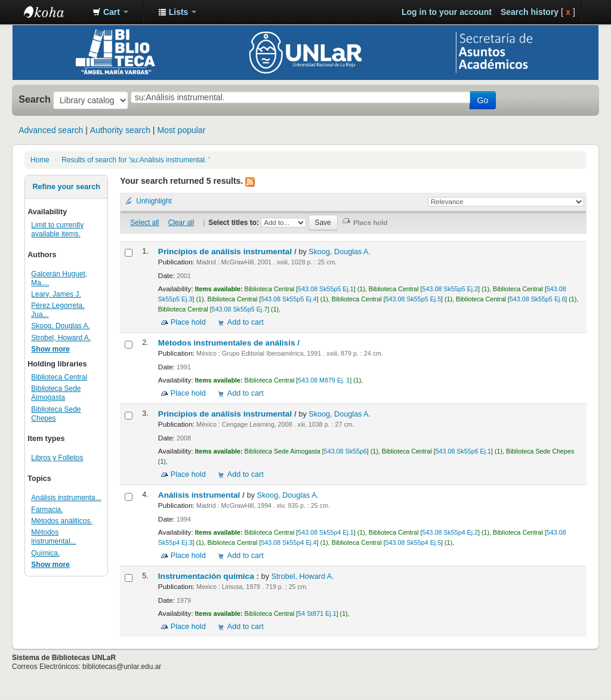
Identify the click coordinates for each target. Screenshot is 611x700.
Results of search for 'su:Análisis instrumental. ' (135, 160)
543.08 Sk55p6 (345, 451)
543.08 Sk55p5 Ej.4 (288, 299)
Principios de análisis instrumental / (229, 252)
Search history (530, 12)
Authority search (120, 130)
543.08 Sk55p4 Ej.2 (450, 532)
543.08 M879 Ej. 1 (324, 380)
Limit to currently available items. (57, 229)
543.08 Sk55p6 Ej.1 (463, 451)
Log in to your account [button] (447, 12)
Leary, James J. (56, 294)
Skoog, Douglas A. (60, 326)
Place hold (188, 322)
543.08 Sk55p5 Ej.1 (325, 289)
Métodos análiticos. (61, 521)
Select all (144, 223)
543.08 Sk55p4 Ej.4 (288, 542)
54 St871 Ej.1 (317, 613)
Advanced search (51, 130)
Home (40, 160)
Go (483, 100)
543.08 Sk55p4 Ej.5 (413, 542)
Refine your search (66, 187)
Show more (50, 349)
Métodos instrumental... (53, 537)
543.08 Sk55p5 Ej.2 (450, 289)
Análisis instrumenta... (66, 498)
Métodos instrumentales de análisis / (230, 343)
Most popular (181, 130)
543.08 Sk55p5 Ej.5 (413, 299)
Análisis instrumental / (203, 495)
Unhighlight (154, 201)
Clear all (181, 223)
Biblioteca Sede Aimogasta (56, 393)
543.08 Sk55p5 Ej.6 (537, 299)
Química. (45, 553)
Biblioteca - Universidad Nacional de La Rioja (54, 12)
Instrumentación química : (210, 576)
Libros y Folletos (57, 458)
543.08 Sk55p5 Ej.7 (240, 309)
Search (35, 99)
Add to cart (246, 322)
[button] (110, 12)
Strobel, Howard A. (61, 338)
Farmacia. (47, 510)
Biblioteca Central (59, 377)
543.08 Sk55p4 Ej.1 (325, 532)
